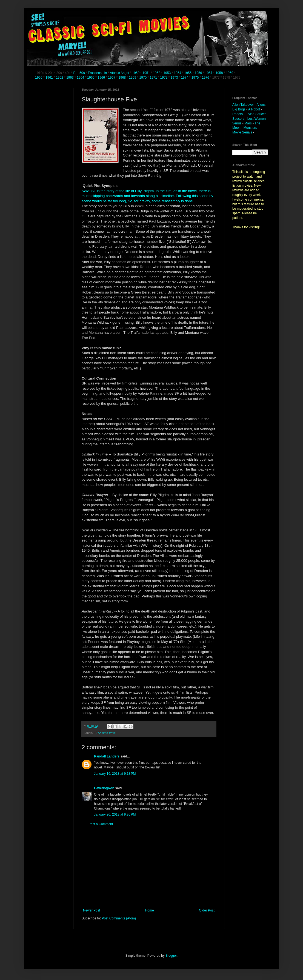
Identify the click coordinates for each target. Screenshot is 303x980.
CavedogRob (104, 788)
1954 (177, 73)
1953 (167, 73)
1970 (143, 78)
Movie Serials (242, 132)
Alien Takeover (243, 105)
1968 (122, 78)
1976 (206, 78)
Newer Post (92, 910)
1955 (188, 73)
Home (150, 910)
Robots (238, 114)
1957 (209, 73)
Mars (248, 123)
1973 (175, 78)
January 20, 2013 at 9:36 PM (115, 814)
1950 (136, 73)
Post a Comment (101, 824)
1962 (60, 78)
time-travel (109, 733)
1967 (112, 78)
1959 (230, 73)
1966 (102, 78)
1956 (198, 73)
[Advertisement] (149, 867)
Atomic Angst (119, 73)
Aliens (261, 105)
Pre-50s (79, 73)
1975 (195, 78)
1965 (91, 78)
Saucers (238, 119)
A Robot (254, 109)
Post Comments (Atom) (119, 918)
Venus (237, 123)
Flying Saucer (256, 114)
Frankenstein (97, 73)
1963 (70, 78)
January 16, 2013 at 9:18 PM (115, 774)
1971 (154, 78)
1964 (81, 78)
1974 (185, 78)
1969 (133, 78)
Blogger (171, 956)
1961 (50, 78)
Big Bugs (239, 109)
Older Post (207, 910)
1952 (157, 73)
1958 (219, 73)
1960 (39, 78)
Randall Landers (107, 756)
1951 (146, 73)
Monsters (250, 128)
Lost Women (257, 119)
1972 (164, 78)
